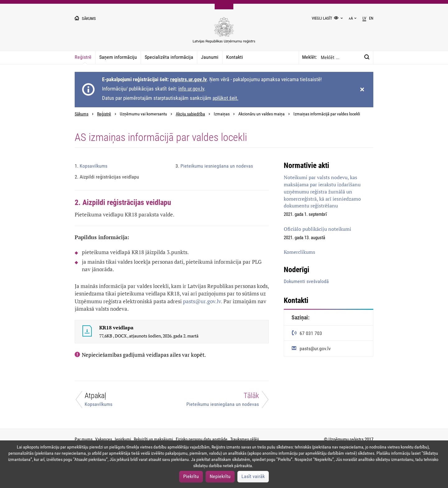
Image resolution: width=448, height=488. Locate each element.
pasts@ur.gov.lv (202, 301)
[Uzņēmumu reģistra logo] (224, 33)
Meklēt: (310, 57)
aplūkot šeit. (225, 98)
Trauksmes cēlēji (245, 439)
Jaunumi (210, 57)
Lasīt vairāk (253, 476)
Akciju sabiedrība (190, 114)
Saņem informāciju (118, 57)
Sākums (82, 114)
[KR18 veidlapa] (87, 332)
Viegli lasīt (322, 18)
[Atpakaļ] (119, 401)
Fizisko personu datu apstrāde (202, 439)
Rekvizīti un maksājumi (153, 439)
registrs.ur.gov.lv (189, 79)
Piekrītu (191, 476)
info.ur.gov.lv (191, 89)
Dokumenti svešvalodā (306, 281)
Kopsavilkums (91, 166)
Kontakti (235, 57)
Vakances (104, 439)
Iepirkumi (123, 439)
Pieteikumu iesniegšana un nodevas (214, 166)
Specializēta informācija (169, 57)
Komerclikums (299, 252)
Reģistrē (83, 57)
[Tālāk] (224, 401)
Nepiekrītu (220, 476)
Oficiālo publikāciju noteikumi (317, 229)
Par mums (84, 439)
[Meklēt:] (367, 57)
